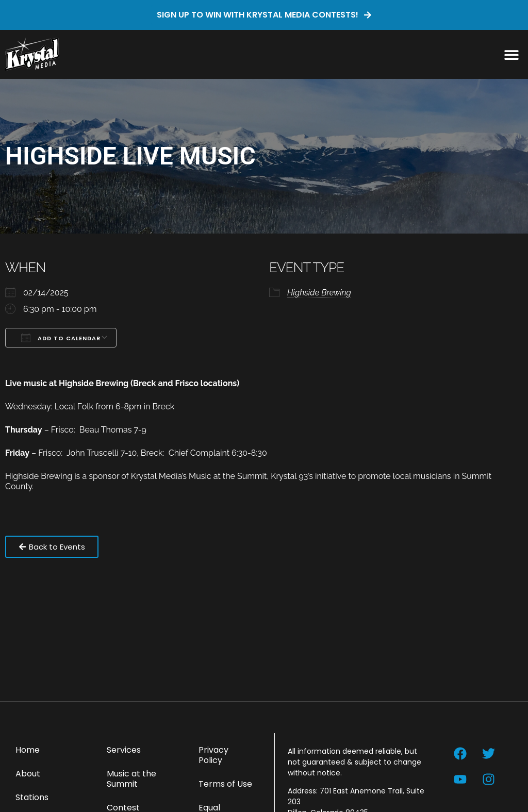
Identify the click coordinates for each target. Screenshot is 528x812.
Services (124, 750)
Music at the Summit (131, 779)
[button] (511, 54)
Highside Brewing (319, 293)
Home (28, 750)
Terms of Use (225, 784)
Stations (32, 797)
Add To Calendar (61, 338)
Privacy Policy (213, 755)
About (28, 774)
